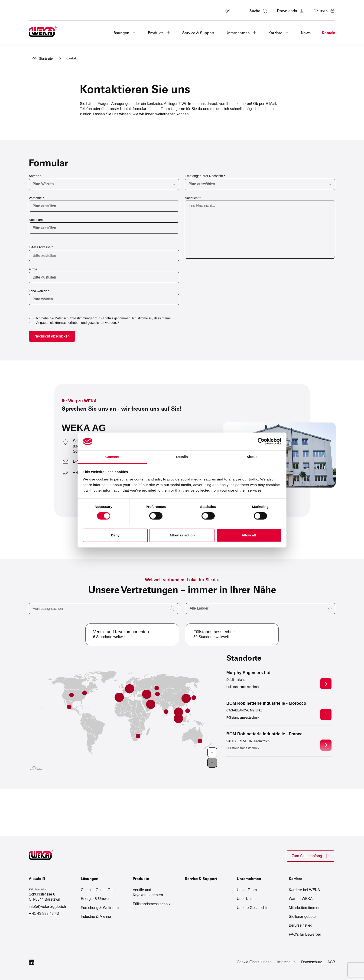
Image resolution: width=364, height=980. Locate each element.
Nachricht (193, 198)
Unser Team (247, 890)
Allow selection (182, 535)
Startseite (46, 58)
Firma (33, 269)
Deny (115, 535)
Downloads (291, 11)
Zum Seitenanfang (310, 856)
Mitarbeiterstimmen (305, 908)
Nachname (38, 220)
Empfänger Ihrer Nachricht (205, 176)
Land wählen (39, 291)
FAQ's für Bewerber (305, 934)
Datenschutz (311, 962)
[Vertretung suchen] (104, 609)
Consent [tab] (112, 457)
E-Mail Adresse (41, 247)
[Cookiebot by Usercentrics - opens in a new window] (261, 441)
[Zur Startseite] (44, 856)
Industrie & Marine (96, 917)
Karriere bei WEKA (304, 890)
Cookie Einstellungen (254, 962)
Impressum (286, 962)
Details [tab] (182, 457)
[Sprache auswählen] (324, 11)
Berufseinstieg (301, 925)
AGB (331, 962)
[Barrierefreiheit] (228, 11)
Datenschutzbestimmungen (75, 318)
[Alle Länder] (260, 609)
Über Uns (245, 899)
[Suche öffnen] (258, 11)
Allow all (249, 535)
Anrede (35, 176)
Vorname (36, 198)
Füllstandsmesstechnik (152, 904)
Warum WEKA (301, 899)
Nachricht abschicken (52, 336)
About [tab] (252, 457)
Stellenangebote (302, 917)
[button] (124, 33)
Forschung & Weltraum (100, 908)
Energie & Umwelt (96, 899)
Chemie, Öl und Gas (98, 890)
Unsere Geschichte (253, 908)
